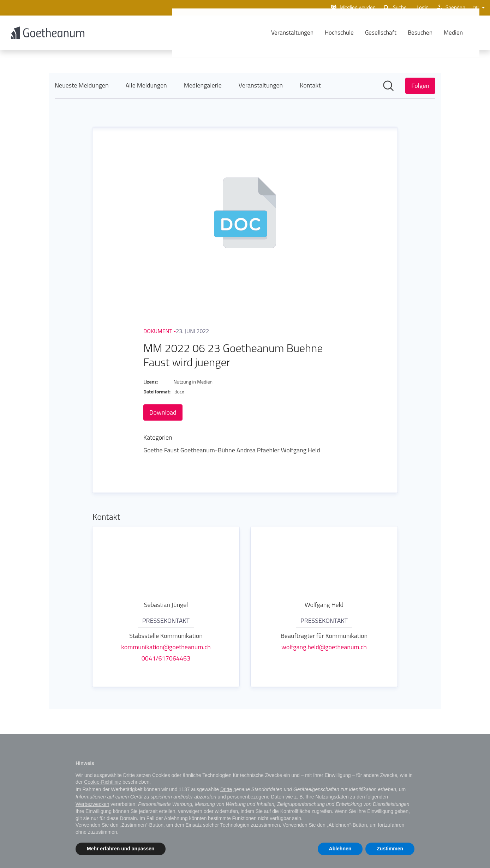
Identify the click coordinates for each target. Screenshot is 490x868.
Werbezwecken (92, 804)
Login (419, 8)
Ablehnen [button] (340, 849)
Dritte (226, 789)
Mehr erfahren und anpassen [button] (121, 849)
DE (476, 8)
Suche (391, 8)
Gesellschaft (391, 33)
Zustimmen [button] (390, 849)
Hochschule (350, 33)
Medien (464, 33)
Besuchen (431, 33)
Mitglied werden (346, 8)
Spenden (450, 8)
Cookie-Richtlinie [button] (103, 782)
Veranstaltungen (303, 33)
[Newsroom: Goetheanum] (245, 392)
